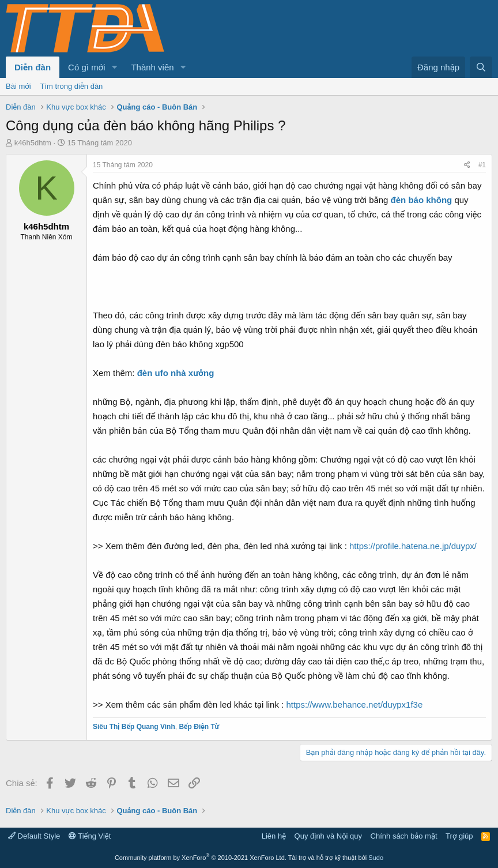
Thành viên (152, 67)
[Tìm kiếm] (481, 67)
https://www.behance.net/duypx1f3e (354, 704)
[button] (114, 67)
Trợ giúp (459, 836)
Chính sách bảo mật (404, 836)
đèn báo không (422, 200)
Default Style (34, 836)
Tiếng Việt (90, 836)
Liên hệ (274, 836)
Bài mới (18, 86)
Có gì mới (86, 67)
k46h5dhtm (33, 143)
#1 (482, 165)
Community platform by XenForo (201, 858)
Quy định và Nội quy (329, 836)
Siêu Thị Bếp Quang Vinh (134, 727)
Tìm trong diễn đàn (72, 86)
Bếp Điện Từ (199, 727)
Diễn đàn (33, 67)
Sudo (376, 858)
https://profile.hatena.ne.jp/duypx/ (413, 546)
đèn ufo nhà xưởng (176, 373)
